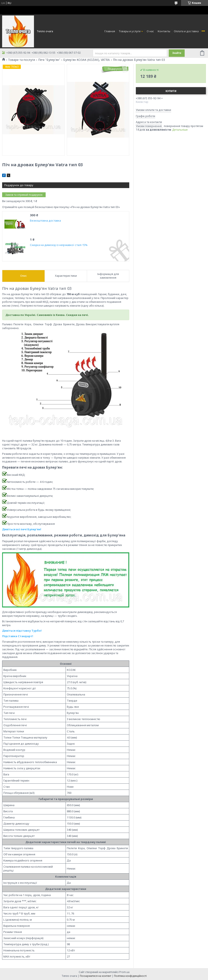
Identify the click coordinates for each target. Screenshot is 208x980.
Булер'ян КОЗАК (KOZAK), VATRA (86, 60)
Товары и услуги (130, 31)
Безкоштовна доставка (45, 221)
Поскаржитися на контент (96, 976)
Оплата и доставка (186, 31)
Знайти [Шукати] (177, 53)
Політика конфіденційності (130, 976)
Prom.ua (124, 972)
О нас (150, 31)
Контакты (164, 31)
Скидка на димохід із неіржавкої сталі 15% (59, 245)
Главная (110, 31)
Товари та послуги (22, 60)
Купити (171, 91)
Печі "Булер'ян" (49, 60)
